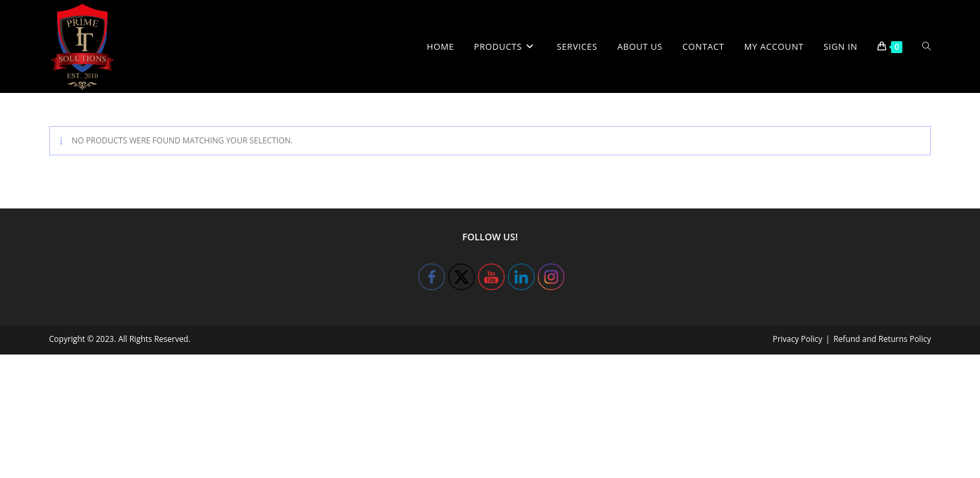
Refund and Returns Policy (882, 339)
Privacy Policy (798, 339)
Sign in (840, 46)
